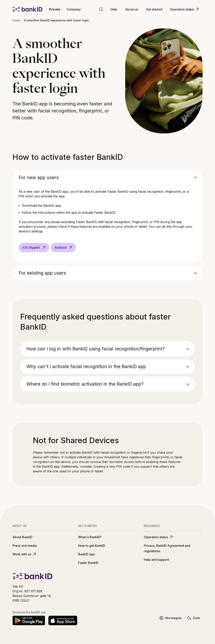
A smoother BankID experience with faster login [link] (56, 20)
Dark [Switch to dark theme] (193, 618)
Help (114, 9)
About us (132, 9)
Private (55, 9)
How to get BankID (92, 546)
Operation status (185, 9)
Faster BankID (88, 563)
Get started (154, 9)
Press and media (25, 546)
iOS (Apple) (34, 248)
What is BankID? (90, 537)
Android (64, 248)
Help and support (156, 560)
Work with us (24, 554)
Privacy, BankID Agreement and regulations (167, 548)
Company (74, 9)
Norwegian (170, 618)
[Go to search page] (101, 9)
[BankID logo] (28, 9)
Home (16, 20)
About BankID (22, 537)
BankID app (87, 554)
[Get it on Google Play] (29, 620)
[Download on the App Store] (63, 620)
